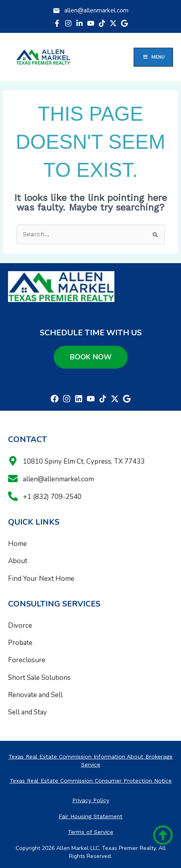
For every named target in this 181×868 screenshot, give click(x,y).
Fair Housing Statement (90, 816)
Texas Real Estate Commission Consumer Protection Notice (91, 781)
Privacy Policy (91, 800)
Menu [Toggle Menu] (153, 57)
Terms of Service (90, 832)
